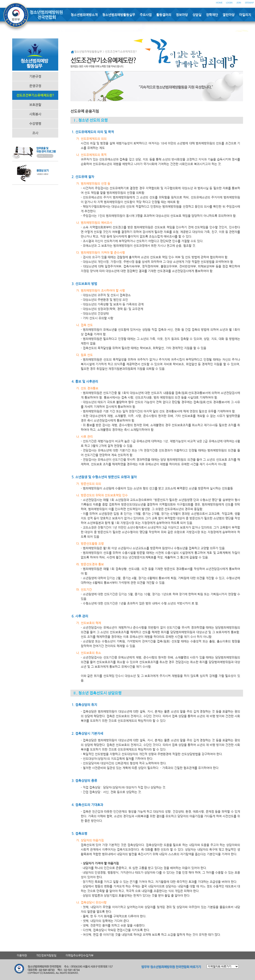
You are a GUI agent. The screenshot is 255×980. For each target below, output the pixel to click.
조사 (35, 133)
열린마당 (229, 15)
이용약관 (22, 955)
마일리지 (245, 15)
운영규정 (35, 86)
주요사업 (146, 15)
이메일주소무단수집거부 (80, 955)
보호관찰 (35, 105)
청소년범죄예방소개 (84, 15)
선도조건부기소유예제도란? (35, 95)
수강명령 (35, 124)
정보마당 (182, 15)
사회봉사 (35, 114)
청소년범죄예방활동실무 (119, 15)
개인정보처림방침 (46, 955)
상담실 (197, 15)
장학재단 (212, 15)
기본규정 (35, 76)
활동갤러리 (164, 15)
